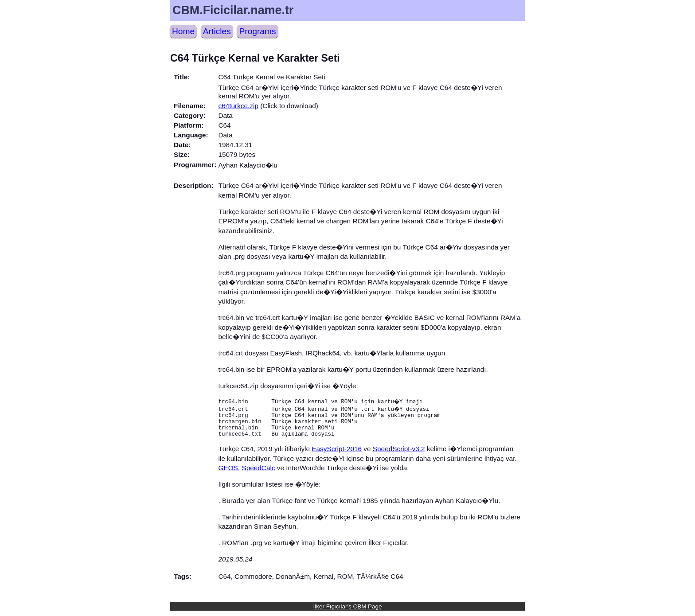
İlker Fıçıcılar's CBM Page (348, 612)
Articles (217, 31)
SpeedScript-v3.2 (399, 454)
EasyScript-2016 (337, 454)
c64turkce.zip (238, 106)
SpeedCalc (258, 473)
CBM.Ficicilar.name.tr (233, 10)
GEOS (228, 473)
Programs (257, 31)
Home (183, 31)
